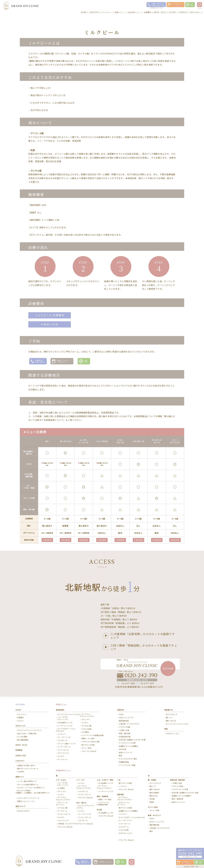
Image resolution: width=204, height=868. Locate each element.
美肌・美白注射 (125, 732)
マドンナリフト (63, 752)
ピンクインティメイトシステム (69, 713)
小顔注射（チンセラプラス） (130, 723)
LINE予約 (21, 771)
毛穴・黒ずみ (81, 802)
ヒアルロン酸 (86, 725)
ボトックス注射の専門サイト (28, 783)
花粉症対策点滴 (125, 736)
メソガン (85, 722)
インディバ (62, 733)
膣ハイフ (169, 717)
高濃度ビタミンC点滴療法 (128, 745)
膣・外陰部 (152, 779)
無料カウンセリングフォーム (28, 768)
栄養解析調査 (124, 761)
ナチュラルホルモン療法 (128, 758)
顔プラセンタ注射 (88, 744)
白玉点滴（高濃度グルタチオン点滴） (133, 739)
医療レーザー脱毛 (88, 737)
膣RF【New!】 (171, 720)
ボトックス (86, 718)
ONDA (121, 713)
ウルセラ (61, 755)
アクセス (20, 720)
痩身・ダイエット (154, 814)
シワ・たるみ (61, 779)
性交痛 (152, 798)
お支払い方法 (50, 324)
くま (119, 779)
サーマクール (63, 758)
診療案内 (21, 717)
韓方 (121, 755)
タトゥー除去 (86, 747)
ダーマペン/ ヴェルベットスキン (87, 714)
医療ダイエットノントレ (26, 800)
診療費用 (19, 749)
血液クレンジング (126, 751)
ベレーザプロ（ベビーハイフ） (62, 717)
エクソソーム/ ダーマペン (62, 802)
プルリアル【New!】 (89, 750)
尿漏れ (152, 801)
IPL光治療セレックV (65, 722)
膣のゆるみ (154, 795)
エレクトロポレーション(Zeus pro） (66, 729)
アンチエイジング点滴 (127, 742)
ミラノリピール (63, 749)
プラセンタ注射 (125, 726)
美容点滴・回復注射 (178, 779)
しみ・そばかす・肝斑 (105, 779)
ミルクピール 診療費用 (50, 315)
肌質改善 (121, 793)
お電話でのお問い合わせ (26, 764)
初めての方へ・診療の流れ (27, 732)
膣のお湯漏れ (154, 792)
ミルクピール (63, 739)
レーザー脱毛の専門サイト (27, 780)
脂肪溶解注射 (124, 720)
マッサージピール (64, 746)
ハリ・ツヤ (80, 779)
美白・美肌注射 (178, 798)
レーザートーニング (65, 725)
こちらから (47, 540)
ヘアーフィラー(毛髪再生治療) (93, 734)
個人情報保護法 (23, 739)
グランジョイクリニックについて (30, 729)
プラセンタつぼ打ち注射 (91, 741)
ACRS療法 (85, 731)
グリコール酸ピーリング (67, 742)
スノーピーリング (64, 736)
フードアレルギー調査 (127, 764)
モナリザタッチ (172, 713)
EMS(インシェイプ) (126, 717)
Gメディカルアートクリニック (28, 797)
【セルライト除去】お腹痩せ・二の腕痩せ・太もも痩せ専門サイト (33, 791)
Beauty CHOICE (23, 810)
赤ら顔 (99, 808)
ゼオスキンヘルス (173, 732)
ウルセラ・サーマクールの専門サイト (31, 787)
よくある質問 (22, 736)
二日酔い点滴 (124, 729)
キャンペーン (22, 713)
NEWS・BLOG (21, 744)
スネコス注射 (86, 728)
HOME (18, 709)
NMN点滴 (123, 748)
